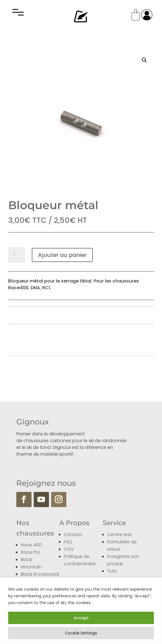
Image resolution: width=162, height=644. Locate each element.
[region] (81, 611)
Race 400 (31, 545)
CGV (69, 549)
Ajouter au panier (62, 255)
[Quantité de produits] (17, 255)
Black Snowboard (40, 574)
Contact (73, 535)
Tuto (112, 571)
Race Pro (31, 552)
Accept (81, 618)
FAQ (68, 542)
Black (26, 560)
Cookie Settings (81, 633)
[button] (144, 60)
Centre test (119, 535)
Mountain (31, 567)
